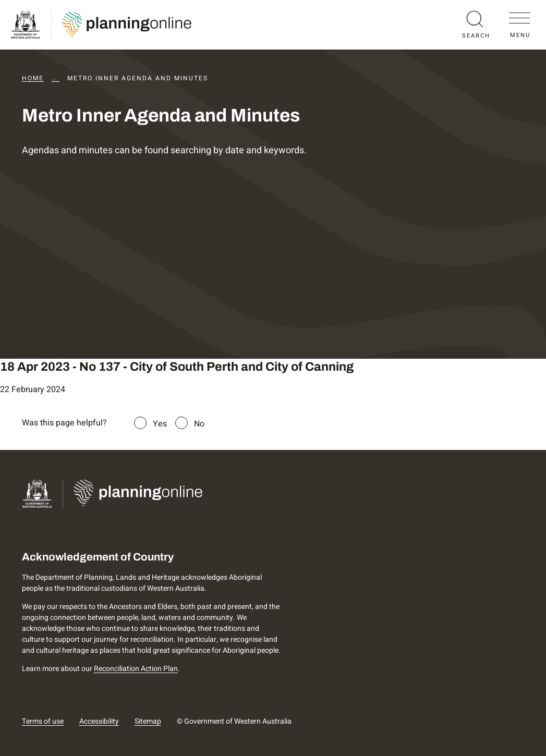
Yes (160, 424)
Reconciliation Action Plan (136, 669)
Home (33, 78)
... (56, 78)
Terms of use (43, 721)
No (199, 424)
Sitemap (148, 721)
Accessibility (99, 721)
